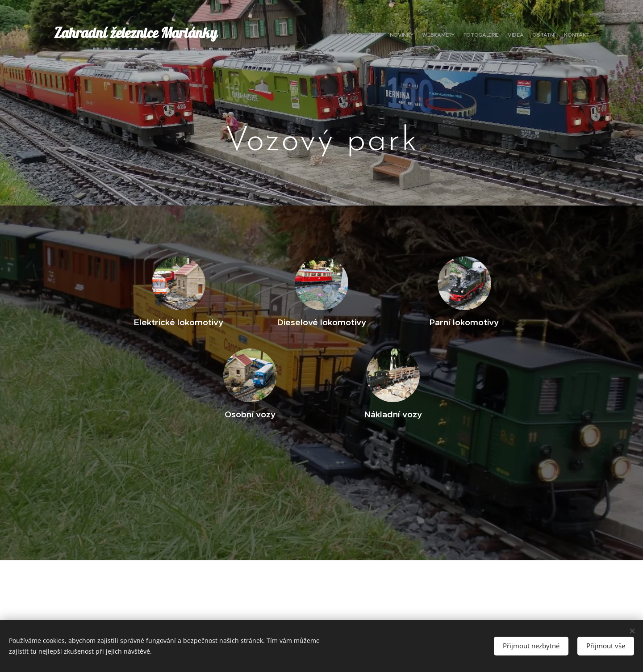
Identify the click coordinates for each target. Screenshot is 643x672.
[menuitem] (528, 36)
